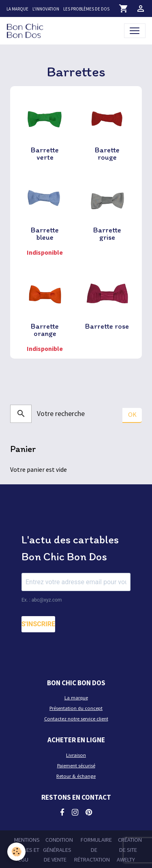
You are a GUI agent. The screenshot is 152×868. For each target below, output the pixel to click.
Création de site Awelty (129, 850)
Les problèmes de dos (86, 9)
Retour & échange (76, 776)
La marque (17, 9)
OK (132, 414)
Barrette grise (107, 234)
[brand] (27, 31)
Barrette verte (45, 154)
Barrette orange (45, 330)
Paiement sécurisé (76, 766)
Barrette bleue (45, 234)
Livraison (76, 755)
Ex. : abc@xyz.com (42, 600)
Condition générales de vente (58, 850)
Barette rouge (107, 154)
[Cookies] (16, 852)
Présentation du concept (76, 708)
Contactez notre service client (76, 719)
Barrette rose (107, 326)
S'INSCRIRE (38, 624)
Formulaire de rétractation (93, 850)
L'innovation (46, 9)
